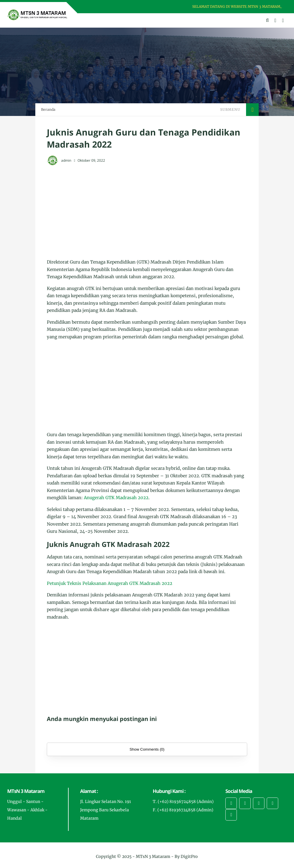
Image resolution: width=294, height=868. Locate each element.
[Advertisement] (147, 212)
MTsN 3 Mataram (153, 856)
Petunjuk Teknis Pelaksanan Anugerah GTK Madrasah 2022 (110, 583)
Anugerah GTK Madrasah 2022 (116, 498)
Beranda (48, 109)
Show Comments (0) (147, 749)
